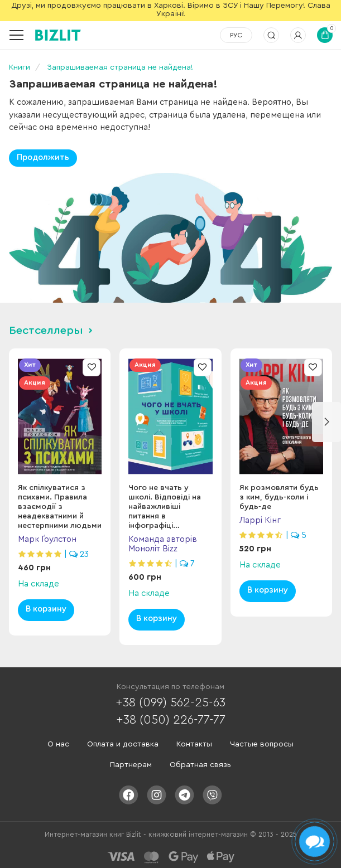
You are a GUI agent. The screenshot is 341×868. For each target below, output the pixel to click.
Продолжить (43, 157)
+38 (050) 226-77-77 (171, 720)
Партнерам (131, 765)
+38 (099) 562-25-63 (170, 702)
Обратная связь (200, 765)
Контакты (194, 744)
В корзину (46, 609)
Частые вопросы (262, 744)
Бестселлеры (46, 331)
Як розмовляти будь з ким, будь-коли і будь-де (279, 497)
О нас (58, 744)
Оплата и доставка (123, 744)
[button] (326, 422)
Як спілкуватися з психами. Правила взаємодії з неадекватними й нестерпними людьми (60, 507)
